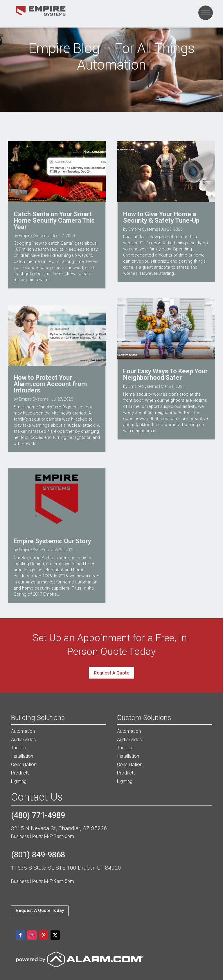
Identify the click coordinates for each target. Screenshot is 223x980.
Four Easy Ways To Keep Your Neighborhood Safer (165, 374)
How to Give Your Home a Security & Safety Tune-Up (161, 217)
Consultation (24, 764)
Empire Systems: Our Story (52, 541)
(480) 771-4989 (38, 815)
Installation (22, 756)
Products (20, 773)
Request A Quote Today (40, 910)
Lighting (19, 781)
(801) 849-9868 (38, 855)
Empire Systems (34, 236)
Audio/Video (24, 740)
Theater (19, 748)
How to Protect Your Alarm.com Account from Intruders (50, 384)
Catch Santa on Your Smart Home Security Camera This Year (54, 220)
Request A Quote (111, 673)
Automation (23, 731)
